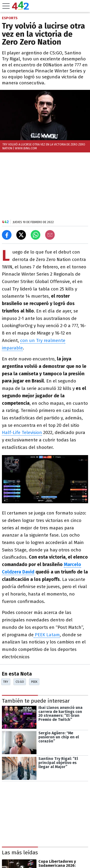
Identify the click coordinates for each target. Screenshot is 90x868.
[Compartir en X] (21, 235)
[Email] (50, 235)
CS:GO (20, 682)
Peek (34, 682)
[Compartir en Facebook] (7, 235)
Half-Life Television (22, 432)
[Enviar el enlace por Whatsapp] (36, 235)
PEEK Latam (47, 635)
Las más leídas (20, 853)
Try (6, 682)
